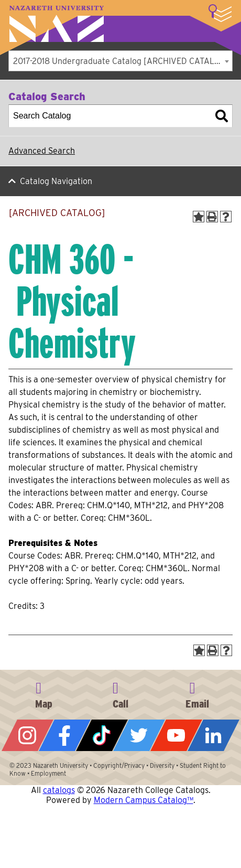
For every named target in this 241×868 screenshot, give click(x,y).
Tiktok (102, 735)
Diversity (162, 765)
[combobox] (120, 61)
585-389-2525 (120, 693)
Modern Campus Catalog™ (144, 800)
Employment (48, 773)
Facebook (65, 735)
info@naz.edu (198, 693)
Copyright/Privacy (119, 765)
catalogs (59, 790)
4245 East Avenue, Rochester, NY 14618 (43, 693)
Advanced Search (42, 151)
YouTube (176, 735)
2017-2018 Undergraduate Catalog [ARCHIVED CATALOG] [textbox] (121, 61)
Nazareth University (57, 24)
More (220, 13)
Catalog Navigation (56, 181)
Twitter (139, 735)
